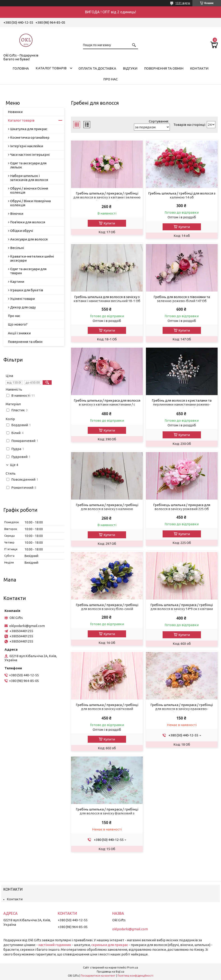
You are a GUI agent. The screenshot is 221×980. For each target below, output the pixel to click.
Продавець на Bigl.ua (110, 972)
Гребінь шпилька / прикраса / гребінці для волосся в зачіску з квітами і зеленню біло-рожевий (107, 197)
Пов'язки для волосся (28, 222)
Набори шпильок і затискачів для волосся (29, 178)
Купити (109, 223)
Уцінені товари (22, 299)
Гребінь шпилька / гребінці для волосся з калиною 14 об (182, 195)
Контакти (199, 68)
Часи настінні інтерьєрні (30, 155)
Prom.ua (133, 968)
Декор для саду (23, 307)
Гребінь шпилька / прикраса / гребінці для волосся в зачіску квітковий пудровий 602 (107, 709)
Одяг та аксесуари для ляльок (28, 165)
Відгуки (130, 68)
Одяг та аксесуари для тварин (28, 271)
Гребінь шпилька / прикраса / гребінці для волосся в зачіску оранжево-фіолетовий (182, 709)
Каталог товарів (51, 68)
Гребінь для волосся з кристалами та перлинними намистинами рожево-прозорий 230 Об (182, 404)
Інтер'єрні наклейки (27, 146)
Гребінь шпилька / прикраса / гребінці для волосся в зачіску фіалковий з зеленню (107, 813)
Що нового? (18, 324)
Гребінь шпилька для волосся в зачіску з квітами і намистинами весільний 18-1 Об (107, 299)
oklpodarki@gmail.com (27, 626)
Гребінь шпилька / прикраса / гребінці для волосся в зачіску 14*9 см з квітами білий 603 (182, 609)
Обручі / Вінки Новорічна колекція (30, 203)
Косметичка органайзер (30, 137)
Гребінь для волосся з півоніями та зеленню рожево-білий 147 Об (182, 299)
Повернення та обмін (164, 68)
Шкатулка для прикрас (29, 129)
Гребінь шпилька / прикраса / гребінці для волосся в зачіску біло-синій (107, 607)
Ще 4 (14, 465)
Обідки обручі (22, 231)
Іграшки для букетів (27, 290)
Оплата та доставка (97, 68)
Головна (21, 68)
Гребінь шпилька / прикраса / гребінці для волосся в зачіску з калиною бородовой (107, 509)
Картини (17, 282)
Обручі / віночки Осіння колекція (29, 190)
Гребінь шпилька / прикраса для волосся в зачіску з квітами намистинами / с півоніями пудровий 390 (107, 404)
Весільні (17, 248)
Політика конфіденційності (135, 976)
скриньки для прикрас (110, 945)
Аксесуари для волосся (29, 239)
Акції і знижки (19, 333)
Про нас (110, 79)
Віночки (17, 214)
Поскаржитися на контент (98, 976)
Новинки (15, 112)
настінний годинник (55, 945)
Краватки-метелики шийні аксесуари (32, 258)
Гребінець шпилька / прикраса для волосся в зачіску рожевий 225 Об (182, 507)
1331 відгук (183, 3)
